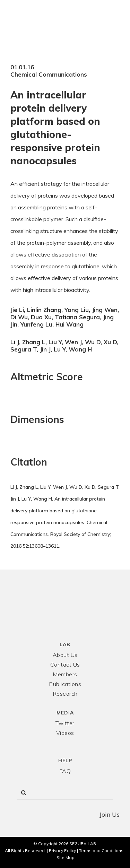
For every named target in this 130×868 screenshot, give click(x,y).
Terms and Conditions (101, 850)
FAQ (65, 771)
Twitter (65, 723)
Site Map (66, 857)
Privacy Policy (62, 850)
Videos (65, 733)
